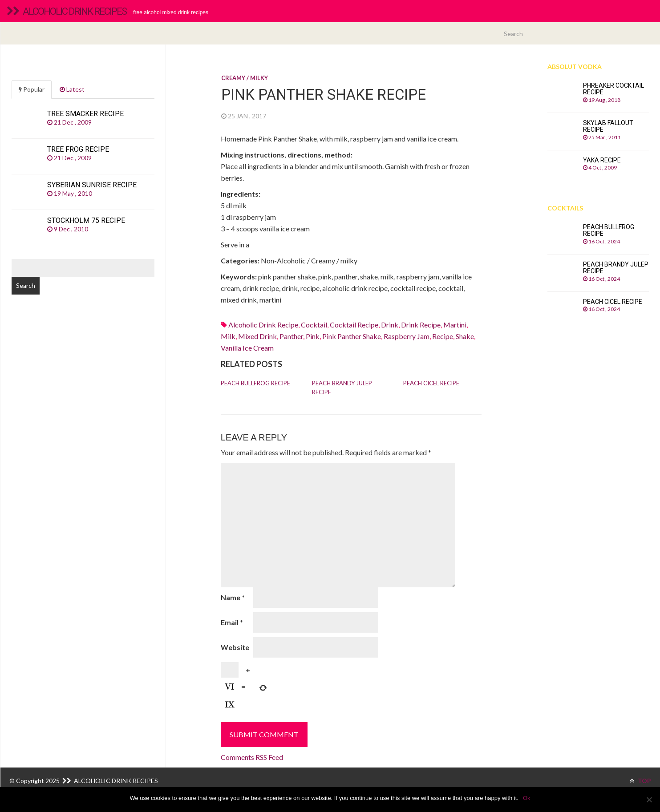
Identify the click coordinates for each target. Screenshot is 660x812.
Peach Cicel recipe (431, 383)
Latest (72, 89)
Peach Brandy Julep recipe (342, 388)
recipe (443, 336)
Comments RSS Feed (252, 757)
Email (232, 622)
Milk (228, 336)
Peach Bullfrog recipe (255, 383)
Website (235, 647)
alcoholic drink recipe (263, 325)
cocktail (314, 325)
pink (313, 336)
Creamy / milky (245, 78)
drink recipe (421, 325)
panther (291, 336)
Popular (32, 89)
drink (390, 325)
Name (233, 597)
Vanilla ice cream (247, 348)
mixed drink (257, 336)
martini (455, 325)
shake (465, 336)
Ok (527, 798)
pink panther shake (352, 336)
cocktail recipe (354, 325)
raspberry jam (407, 336)
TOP (640, 781)
